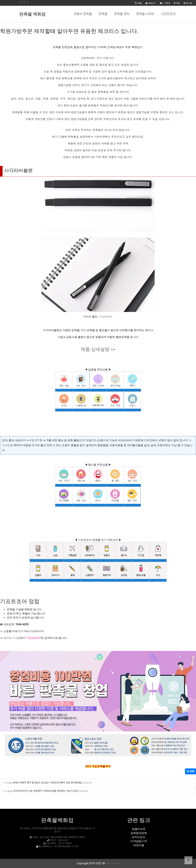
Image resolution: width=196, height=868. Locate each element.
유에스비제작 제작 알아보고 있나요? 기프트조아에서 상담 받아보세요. (48, 782)
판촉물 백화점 (32, 14)
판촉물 (103, 14)
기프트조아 (168, 14)
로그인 (188, 3)
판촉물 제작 (122, 14)
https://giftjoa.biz (34, 631)
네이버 (7, 638)
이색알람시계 (139, 841)
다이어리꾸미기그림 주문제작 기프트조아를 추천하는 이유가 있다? (46, 791)
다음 (17, 638)
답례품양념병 (139, 833)
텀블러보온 (139, 829)
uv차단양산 (139, 837)
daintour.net (112, 863)
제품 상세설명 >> (98, 349)
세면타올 (139, 845)
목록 (190, 771)
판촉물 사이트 (145, 14)
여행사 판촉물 (83, 14)
